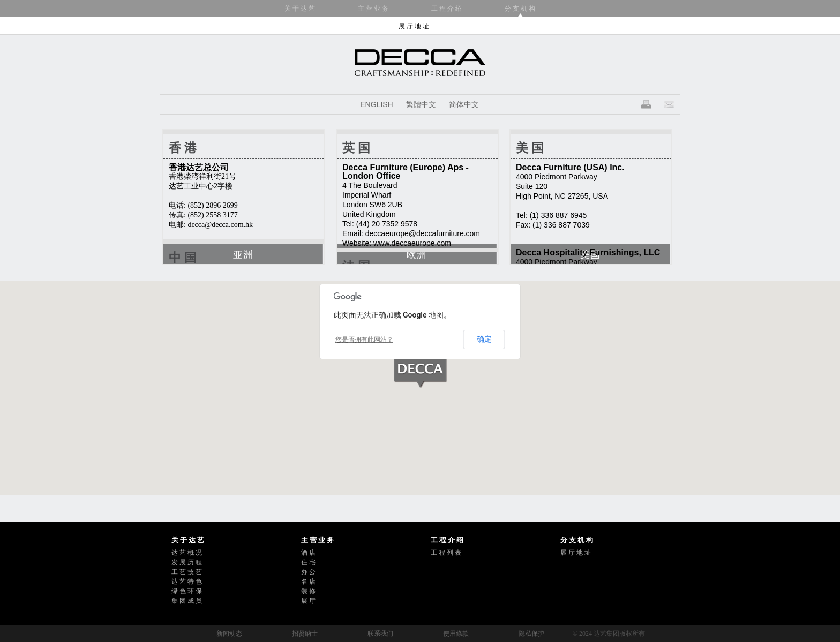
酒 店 (308, 553)
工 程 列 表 (446, 553)
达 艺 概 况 (187, 553)
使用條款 (456, 633)
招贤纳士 (305, 633)
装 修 (308, 591)
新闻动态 (229, 633)
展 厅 (308, 601)
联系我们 (380, 633)
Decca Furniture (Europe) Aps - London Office (406, 172)
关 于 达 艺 (300, 9)
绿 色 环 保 (187, 591)
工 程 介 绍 (447, 9)
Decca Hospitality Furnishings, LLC (588, 252)
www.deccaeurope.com (412, 243)
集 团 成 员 (187, 601)
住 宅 (308, 562)
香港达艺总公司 (199, 167)
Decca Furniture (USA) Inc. (570, 167)
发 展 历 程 (187, 562)
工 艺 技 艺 (187, 572)
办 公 (308, 572)
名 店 (308, 581)
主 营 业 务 (373, 9)
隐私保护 (531, 633)
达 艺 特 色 (187, 581)
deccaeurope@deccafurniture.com (423, 233)
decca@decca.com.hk (220, 225)
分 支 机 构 (520, 9)
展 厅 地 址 (414, 26)
